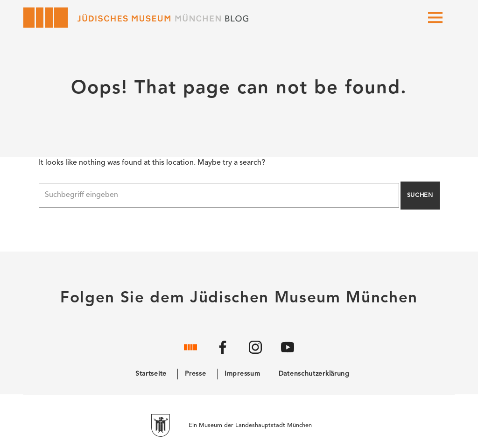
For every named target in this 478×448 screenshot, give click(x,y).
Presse (195, 374)
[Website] (190, 355)
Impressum (242, 374)
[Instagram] (255, 355)
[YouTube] (288, 355)
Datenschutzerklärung (314, 374)
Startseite (151, 374)
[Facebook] (223, 355)
